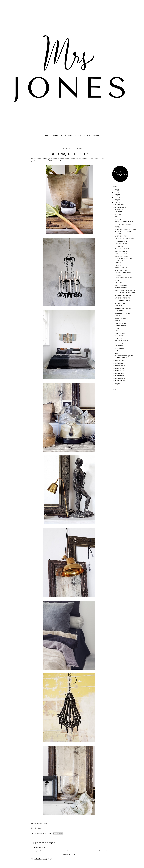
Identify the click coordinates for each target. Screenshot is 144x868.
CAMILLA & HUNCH (121, 254)
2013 (115, 200)
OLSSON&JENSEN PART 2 (122, 300)
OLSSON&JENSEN (120, 311)
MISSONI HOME (120, 346)
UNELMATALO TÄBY (121, 236)
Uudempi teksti (37, 851)
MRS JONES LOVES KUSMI (122, 298)
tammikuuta (119, 381)
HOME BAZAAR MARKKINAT (123, 296)
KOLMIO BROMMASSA (122, 251)
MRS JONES (54, 135)
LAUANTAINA (119, 328)
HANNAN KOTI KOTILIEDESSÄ (124, 278)
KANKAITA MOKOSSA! (121, 256)
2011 (115, 384)
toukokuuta (119, 371)
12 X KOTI (78, 135)
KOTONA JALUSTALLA (121, 341)
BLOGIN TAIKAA (120, 348)
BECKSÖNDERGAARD (121, 288)
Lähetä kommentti (40, 847)
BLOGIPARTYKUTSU (121, 336)
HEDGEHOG (119, 283)
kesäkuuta (119, 368)
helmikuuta (119, 378)
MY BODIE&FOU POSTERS (123, 313)
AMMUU (117, 353)
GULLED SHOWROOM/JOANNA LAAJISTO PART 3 (124, 357)
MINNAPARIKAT (120, 263)
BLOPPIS (118, 280)
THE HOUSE (118, 212)
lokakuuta (118, 210)
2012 (115, 202)
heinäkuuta (119, 366)
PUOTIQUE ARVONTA (121, 323)
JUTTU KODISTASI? (66, 135)
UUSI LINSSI (118, 338)
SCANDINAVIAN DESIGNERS (123, 308)
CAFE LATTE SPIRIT (120, 326)
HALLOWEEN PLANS (121, 241)
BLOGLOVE (118, 219)
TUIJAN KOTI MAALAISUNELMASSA (125, 239)
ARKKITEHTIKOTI (120, 333)
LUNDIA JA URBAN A (121, 244)
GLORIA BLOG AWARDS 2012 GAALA (124, 233)
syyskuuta (118, 361)
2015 (115, 195)
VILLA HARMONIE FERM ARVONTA (125, 293)
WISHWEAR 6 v (119, 246)
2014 (115, 197)
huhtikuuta (119, 373)
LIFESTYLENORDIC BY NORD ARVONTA (123, 259)
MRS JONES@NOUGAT (122, 285)
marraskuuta (119, 207)
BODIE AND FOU (120, 343)
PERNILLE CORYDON (121, 268)
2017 (115, 190)
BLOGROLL (96, 135)
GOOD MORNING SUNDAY (123, 224)
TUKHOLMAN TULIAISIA (122, 265)
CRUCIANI (118, 275)
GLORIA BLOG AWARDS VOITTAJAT (125, 229)
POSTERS (118, 227)
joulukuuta (119, 205)
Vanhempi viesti (102, 851)
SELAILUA (118, 316)
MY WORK (87, 135)
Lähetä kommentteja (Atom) (43, 859)
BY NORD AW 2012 (121, 303)
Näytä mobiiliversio (69, 854)
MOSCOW (118, 214)
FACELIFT (118, 351)
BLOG (46, 135)
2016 (115, 192)
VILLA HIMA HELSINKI (121, 270)
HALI (116, 331)
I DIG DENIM (119, 306)
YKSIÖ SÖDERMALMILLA (122, 249)
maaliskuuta (119, 376)
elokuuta (118, 363)
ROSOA (117, 217)
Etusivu (69, 851)
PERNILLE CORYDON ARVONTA (124, 222)
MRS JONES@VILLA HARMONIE (124, 273)
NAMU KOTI (119, 321)
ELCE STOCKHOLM (120, 318)
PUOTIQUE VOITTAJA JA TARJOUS (125, 290)
